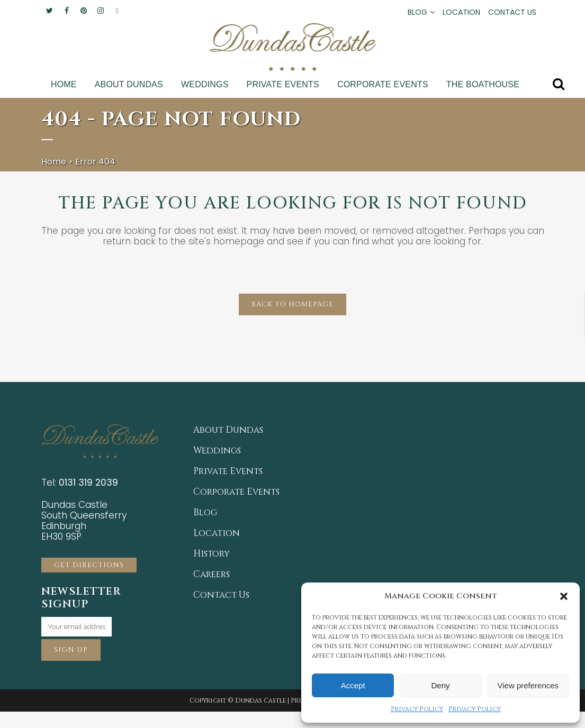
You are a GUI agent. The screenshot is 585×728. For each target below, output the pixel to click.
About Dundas (228, 430)
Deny (440, 685)
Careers (211, 575)
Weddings (217, 451)
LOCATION (461, 12)
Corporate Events (236, 492)
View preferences (528, 685)
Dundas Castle (260, 700)
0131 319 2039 (88, 483)
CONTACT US (512, 12)
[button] (564, 596)
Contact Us (221, 595)
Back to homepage (292, 304)
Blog (205, 513)
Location (217, 533)
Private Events (228, 471)
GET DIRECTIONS (89, 565)
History (211, 554)
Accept (353, 685)
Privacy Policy (417, 709)
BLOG (417, 12)
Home (54, 162)
